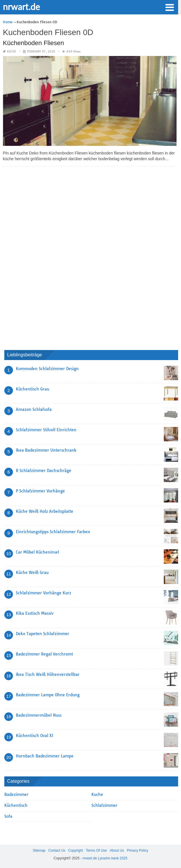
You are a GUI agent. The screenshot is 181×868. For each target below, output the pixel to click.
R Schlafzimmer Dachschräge (44, 471)
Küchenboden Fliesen (33, 43)
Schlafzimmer (104, 805)
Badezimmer (16, 794)
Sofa (8, 816)
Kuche (11, 52)
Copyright (75, 850)
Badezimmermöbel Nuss (39, 715)
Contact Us (57, 850)
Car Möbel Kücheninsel (37, 552)
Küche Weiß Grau (32, 573)
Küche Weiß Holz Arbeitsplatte (45, 511)
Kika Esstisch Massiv (35, 613)
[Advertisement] (47, 257)
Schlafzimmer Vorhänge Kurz (44, 593)
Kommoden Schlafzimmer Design (47, 369)
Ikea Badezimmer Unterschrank (46, 450)
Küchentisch (16, 805)
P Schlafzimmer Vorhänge (40, 491)
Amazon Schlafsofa (34, 409)
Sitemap (39, 850)
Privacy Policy (137, 850)
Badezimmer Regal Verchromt (44, 654)
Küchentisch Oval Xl (34, 736)
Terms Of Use (96, 850)
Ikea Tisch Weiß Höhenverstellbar (48, 674)
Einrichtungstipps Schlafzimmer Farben (53, 532)
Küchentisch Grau (32, 389)
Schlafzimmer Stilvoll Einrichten (46, 430)
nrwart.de (21, 7)
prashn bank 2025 (113, 858)
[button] (170, 7)
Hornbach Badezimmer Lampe (45, 756)
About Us (117, 850)
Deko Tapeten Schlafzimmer (43, 634)
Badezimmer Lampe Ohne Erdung (48, 695)
